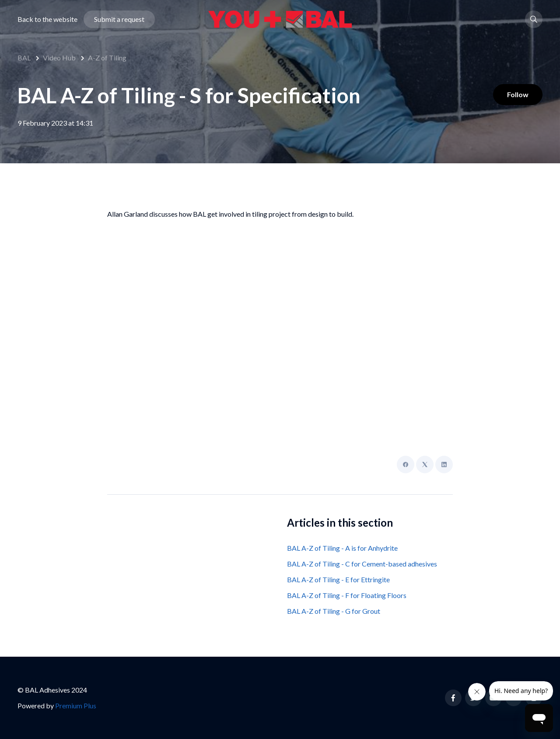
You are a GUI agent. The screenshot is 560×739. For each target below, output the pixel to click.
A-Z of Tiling (107, 58)
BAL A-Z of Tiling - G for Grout (334, 611)
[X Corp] (425, 465)
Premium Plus (76, 706)
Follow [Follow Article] (518, 94)
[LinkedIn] (444, 465)
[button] (534, 19)
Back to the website (47, 19)
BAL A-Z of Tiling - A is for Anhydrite (342, 548)
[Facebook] (406, 465)
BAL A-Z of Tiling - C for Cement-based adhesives (362, 564)
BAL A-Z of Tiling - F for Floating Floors (347, 595)
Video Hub (59, 58)
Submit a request (119, 19)
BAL (24, 58)
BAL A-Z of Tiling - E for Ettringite (338, 579)
